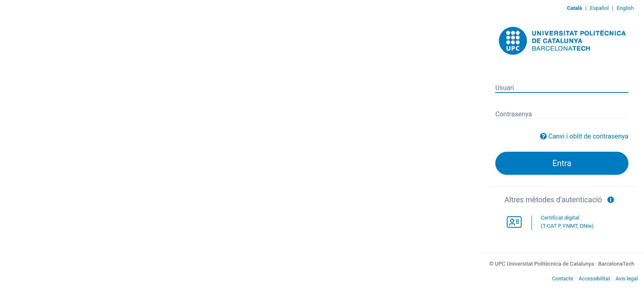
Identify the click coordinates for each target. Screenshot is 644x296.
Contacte (563, 279)
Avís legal (627, 279)
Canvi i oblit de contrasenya (588, 136)
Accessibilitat (595, 279)
